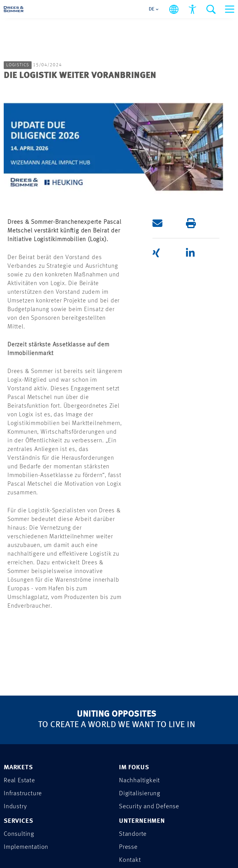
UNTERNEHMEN (142, 698)
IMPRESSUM (22, 804)
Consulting (19, 711)
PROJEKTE (19, 756)
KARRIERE (18, 772)
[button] (169, 100)
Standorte (133, 711)
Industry (15, 683)
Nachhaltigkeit (139, 657)
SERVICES (18, 698)
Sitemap (101, 836)
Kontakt (130, 737)
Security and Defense (149, 683)
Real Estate (19, 657)
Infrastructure (23, 670)
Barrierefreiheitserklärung (46, 845)
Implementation (26, 724)
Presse (128, 724)
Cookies (136, 836)
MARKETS (18, 644)
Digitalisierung (140, 670)
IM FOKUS (134, 644)
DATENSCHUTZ (26, 788)
